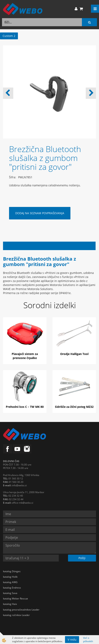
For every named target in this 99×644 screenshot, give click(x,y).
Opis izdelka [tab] (49, 246)
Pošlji (82, 558)
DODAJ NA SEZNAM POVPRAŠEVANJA (40, 213)
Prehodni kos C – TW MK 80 (25, 407)
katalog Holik (10, 577)
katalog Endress (12, 588)
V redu (72, 639)
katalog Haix (10, 604)
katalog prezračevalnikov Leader (21, 610)
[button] (91, 93)
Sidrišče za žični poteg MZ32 (74, 407)
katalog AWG (10, 582)
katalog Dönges (12, 571)
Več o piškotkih (88, 640)
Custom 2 (9, 36)
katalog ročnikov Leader (16, 615)
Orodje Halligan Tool (74, 354)
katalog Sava (10, 593)
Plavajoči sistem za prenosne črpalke (25, 356)
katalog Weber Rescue (15, 599)
